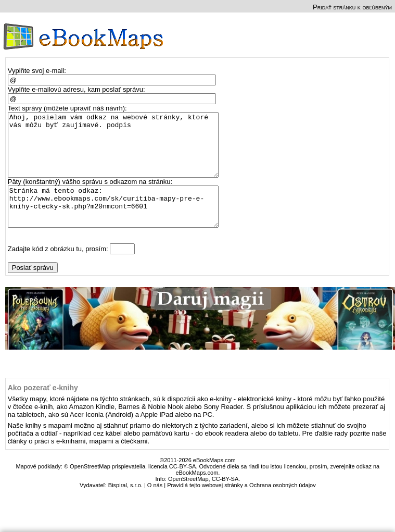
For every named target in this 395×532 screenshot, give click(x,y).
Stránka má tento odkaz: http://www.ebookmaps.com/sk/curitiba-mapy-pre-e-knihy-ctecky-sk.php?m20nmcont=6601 (118, 223)
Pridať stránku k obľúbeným (352, 7)
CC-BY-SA (225, 499)
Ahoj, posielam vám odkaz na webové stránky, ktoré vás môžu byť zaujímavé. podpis (118, 151)
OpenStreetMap (188, 499)
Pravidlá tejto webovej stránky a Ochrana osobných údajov (241, 505)
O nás (155, 505)
